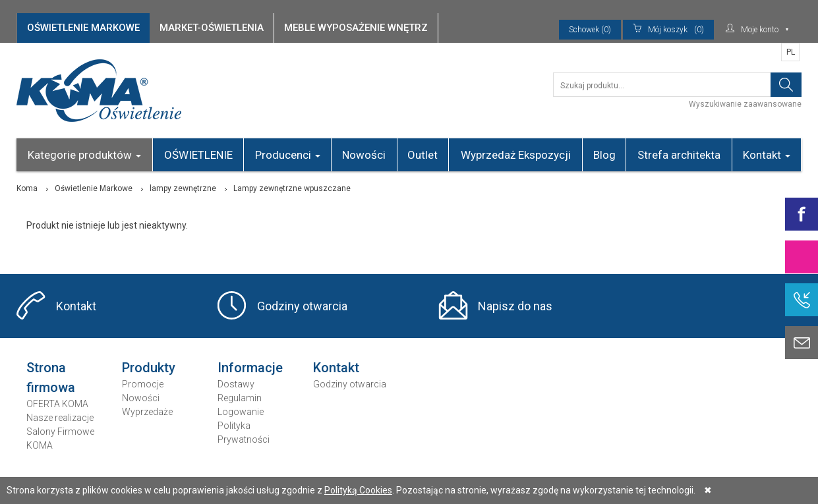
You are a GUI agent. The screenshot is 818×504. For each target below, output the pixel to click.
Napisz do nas (515, 306)
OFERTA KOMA (57, 404)
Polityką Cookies (358, 490)
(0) (668, 30)
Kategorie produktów (84, 155)
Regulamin (240, 398)
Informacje (250, 368)
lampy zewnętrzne (183, 188)
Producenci (288, 155)
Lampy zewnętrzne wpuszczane (292, 188)
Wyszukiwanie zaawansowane (745, 104)
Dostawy (236, 384)
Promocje (143, 384)
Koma (27, 188)
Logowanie (241, 412)
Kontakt (767, 155)
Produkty (149, 368)
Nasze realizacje (60, 418)
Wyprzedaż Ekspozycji (516, 155)
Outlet (423, 155)
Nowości (364, 155)
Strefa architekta (679, 155)
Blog (604, 155)
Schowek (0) (590, 30)
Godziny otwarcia (302, 306)
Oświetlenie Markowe (94, 188)
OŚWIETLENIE (198, 155)
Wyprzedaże (147, 412)
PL (791, 52)
